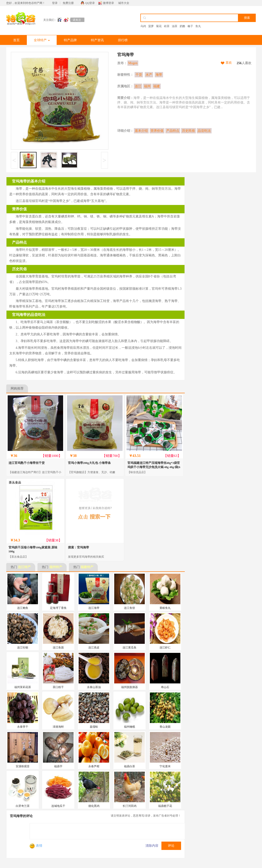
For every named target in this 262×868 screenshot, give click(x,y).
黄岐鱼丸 (165, 608)
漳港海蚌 (58, 727)
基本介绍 (141, 131)
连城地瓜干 (58, 806)
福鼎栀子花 (165, 806)
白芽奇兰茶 (23, 806)
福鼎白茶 (129, 766)
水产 (149, 75)
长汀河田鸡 (129, 806)
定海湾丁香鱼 (58, 608)
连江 (138, 86)
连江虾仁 (165, 648)
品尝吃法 (204, 131)
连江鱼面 (58, 648)
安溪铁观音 (23, 766)
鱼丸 (198, 26)
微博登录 (108, 3)
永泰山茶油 (94, 687)
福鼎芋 (58, 766)
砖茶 (167, 26)
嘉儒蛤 (94, 727)
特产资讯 (97, 40)
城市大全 (124, 3)
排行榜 (123, 40)
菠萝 (151, 26)
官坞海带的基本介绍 (29, 181)
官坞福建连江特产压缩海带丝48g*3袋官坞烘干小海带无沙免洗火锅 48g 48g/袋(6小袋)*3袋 (154, 467)
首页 (16, 40)
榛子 (190, 26)
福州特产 (56, 567)
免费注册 (68, 3)
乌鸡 (143, 26)
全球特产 (42, 40)
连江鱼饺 (129, 608)
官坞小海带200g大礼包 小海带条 (89, 463)
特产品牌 (70, 40)
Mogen (133, 63)
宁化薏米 (165, 766)
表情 (36, 846)
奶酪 (182, 26)
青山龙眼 (165, 727)
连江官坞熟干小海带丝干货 (27, 463)
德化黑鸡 (94, 806)
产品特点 (173, 131)
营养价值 (157, 131)
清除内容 (152, 846)
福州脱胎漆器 (129, 687)
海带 (159, 75)
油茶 (175, 26)
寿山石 (165, 687)
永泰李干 (23, 727)
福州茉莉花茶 (23, 687)
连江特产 (24, 567)
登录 (55, 3)
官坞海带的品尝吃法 (29, 315)
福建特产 (87, 567)
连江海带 (94, 608)
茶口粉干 (58, 687)
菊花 (159, 26)
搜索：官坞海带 (79, 547)
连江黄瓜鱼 (129, 648)
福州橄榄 (129, 727)
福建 (157, 86)
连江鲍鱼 (23, 608)
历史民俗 (188, 131)
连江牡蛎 (23, 648)
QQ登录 (90, 3)
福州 (147, 86)
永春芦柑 (94, 766)
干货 (139, 75)
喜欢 (229, 63)
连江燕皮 (94, 648)
